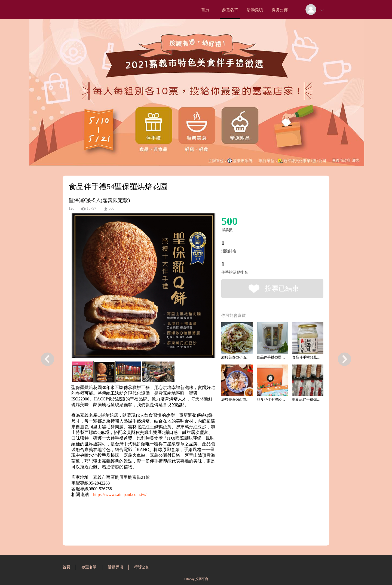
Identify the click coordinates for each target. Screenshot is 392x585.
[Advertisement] (135, 522)
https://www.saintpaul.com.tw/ (120, 494)
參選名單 (230, 10)
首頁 (205, 10)
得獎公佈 (280, 10)
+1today (189, 579)
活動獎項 (255, 10)
